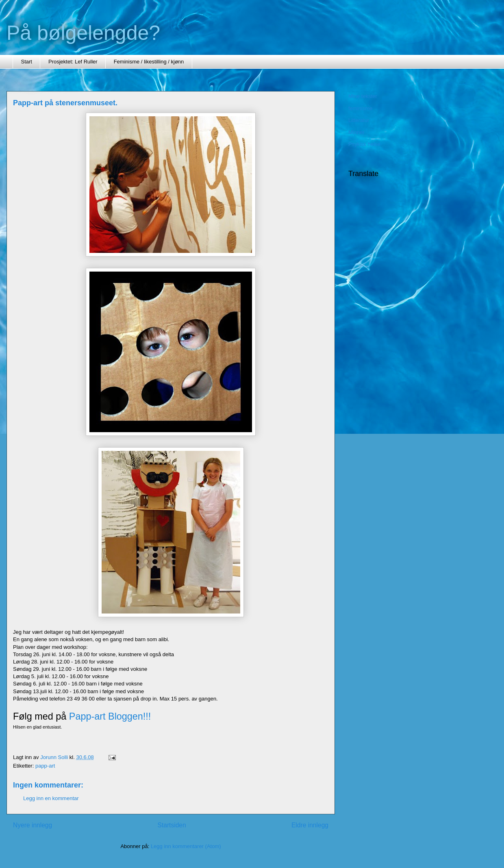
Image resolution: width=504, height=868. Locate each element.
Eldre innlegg (310, 825)
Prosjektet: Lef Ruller (73, 62)
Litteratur (359, 120)
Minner (356, 132)
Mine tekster (363, 96)
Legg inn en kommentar (51, 798)
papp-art (45, 766)
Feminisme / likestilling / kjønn (149, 62)
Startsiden (172, 825)
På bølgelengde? (83, 33)
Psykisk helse (364, 144)
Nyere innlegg (33, 825)
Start (27, 62)
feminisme (360, 108)
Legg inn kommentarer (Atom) (186, 846)
